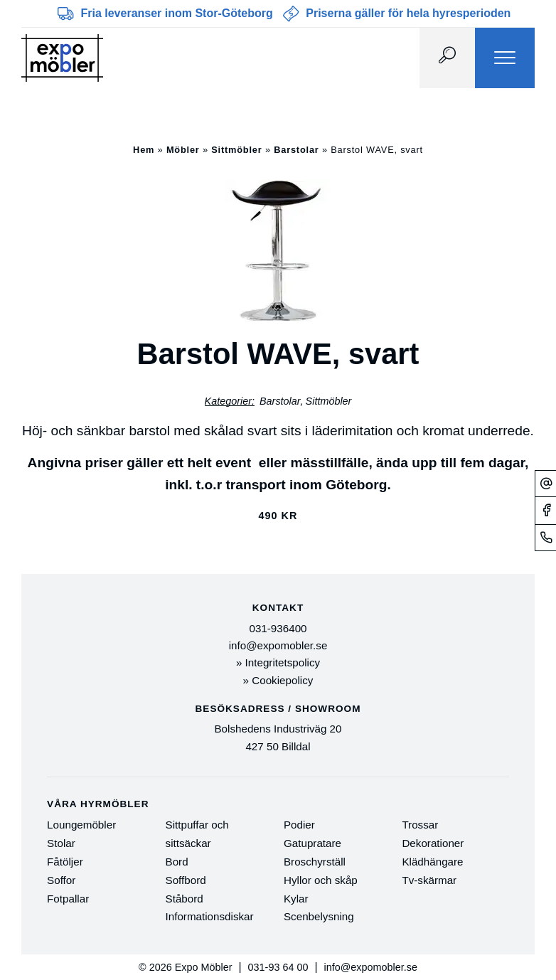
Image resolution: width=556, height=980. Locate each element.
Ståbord (185, 899)
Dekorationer (433, 843)
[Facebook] (546, 510)
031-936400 (278, 628)
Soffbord (186, 880)
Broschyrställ (315, 862)
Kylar (296, 899)
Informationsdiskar (210, 916)
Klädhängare (432, 862)
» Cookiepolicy (278, 680)
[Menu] (505, 58)
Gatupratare (312, 843)
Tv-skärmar (429, 880)
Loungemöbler (81, 825)
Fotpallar (68, 899)
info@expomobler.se (278, 645)
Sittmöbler (236, 150)
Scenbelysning (319, 916)
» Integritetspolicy (278, 662)
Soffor (61, 880)
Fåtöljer (65, 862)
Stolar (61, 843)
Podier (299, 825)
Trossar (420, 825)
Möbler (183, 150)
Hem (144, 150)
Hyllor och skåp (321, 880)
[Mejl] (546, 483)
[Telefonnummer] (546, 537)
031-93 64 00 (278, 967)
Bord (177, 862)
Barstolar (296, 150)
